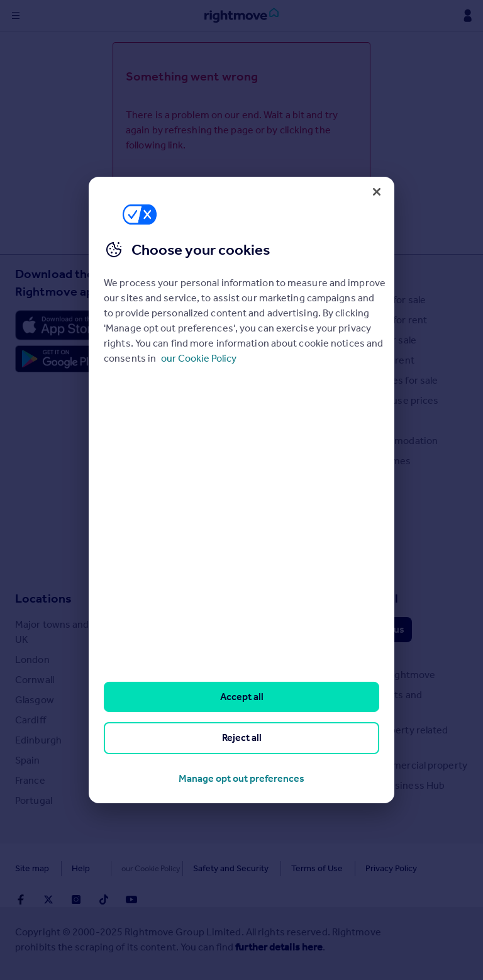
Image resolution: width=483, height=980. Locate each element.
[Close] (377, 192)
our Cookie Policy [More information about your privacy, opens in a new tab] (199, 358)
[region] (241, 490)
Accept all (242, 697)
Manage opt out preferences (241, 778)
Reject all (242, 738)
